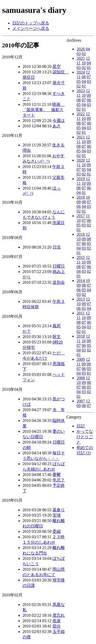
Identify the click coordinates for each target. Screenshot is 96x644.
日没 (57, 247)
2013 (81, 299)
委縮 (57, 531)
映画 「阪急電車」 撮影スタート (44, 110)
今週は (59, 121)
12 (88, 58)
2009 (81, 359)
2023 (81, 91)
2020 (81, 160)
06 (89, 100)
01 (89, 68)
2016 (81, 234)
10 (84, 63)
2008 (81, 378)
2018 (81, 197)
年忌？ (59, 480)
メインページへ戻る (31, 28)
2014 (81, 281)
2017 (81, 216)
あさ (57, 126)
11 (78, 63)
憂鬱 (57, 475)
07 (89, 77)
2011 (81, 313)
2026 (81, 49)
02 (84, 54)
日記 (81, 426)
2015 (81, 257)
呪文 (57, 337)
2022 (81, 114)
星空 (57, 67)
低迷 (57, 621)
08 (84, 77)
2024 (81, 72)
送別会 (59, 282)
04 (88, 49)
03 (79, 54)
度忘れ (59, 615)
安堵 (57, 515)
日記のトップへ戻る (31, 23)
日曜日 (59, 266)
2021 (81, 137)
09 (89, 95)
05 (79, 81)
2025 (81, 58)
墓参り (59, 510)
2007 (81, 401)
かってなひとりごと (85, 437)
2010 (81, 336)
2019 (81, 179)
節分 (57, 626)
